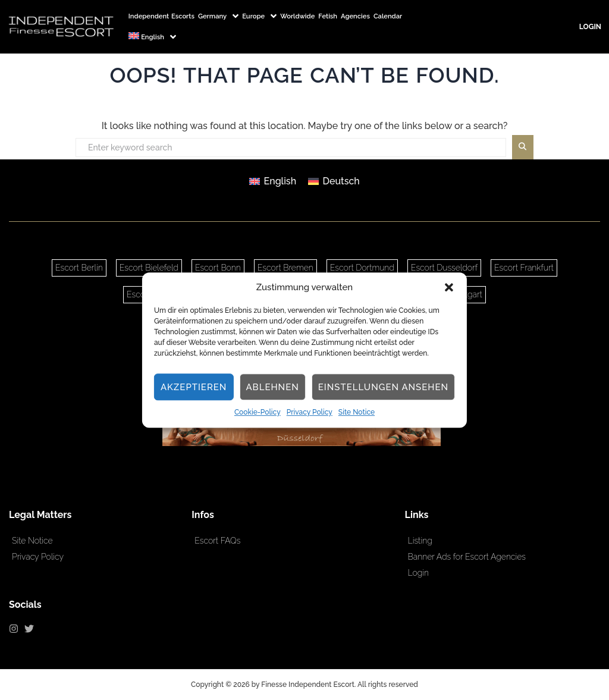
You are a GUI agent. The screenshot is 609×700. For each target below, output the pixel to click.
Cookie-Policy (258, 413)
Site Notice (357, 413)
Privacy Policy (310, 413)
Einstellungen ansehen (383, 387)
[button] (449, 287)
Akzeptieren (194, 387)
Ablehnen (272, 387)
